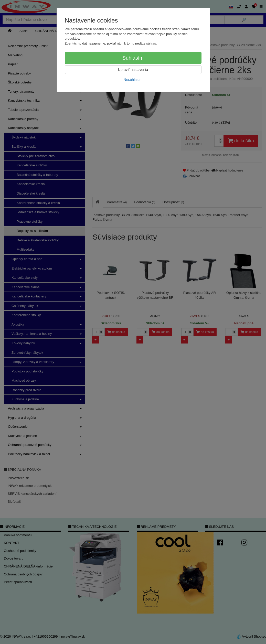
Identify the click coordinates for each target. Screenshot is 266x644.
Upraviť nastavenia (133, 70)
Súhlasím (133, 58)
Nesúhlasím (133, 80)
